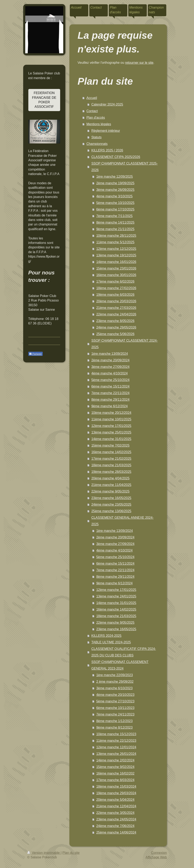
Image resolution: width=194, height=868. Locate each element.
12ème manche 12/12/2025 (116, 249)
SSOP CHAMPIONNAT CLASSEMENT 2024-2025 (125, 344)
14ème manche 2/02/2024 (115, 760)
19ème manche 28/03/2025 (111, 472)
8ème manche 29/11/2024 (110, 400)
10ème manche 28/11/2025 (116, 236)
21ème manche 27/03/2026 (116, 308)
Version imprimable (44, 853)
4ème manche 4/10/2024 (110, 373)
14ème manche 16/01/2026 (116, 262)
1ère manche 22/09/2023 (115, 675)
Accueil (92, 98)
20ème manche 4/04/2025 (110, 478)
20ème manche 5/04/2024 (115, 800)
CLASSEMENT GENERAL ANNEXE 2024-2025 (122, 521)
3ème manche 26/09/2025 (115, 190)
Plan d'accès (96, 118)
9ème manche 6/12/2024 (110, 406)
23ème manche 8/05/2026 (115, 321)
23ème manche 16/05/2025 (111, 498)
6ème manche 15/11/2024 (110, 386)
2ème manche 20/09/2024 (110, 360)
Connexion (159, 853)
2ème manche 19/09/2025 (115, 183)
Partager (36, 354)
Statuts (96, 137)
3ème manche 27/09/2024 (110, 367)
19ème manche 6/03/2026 (115, 295)
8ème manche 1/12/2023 (114, 721)
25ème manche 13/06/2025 (111, 511)
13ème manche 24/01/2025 (116, 596)
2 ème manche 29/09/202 (115, 682)
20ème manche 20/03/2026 (116, 301)
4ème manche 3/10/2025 (114, 196)
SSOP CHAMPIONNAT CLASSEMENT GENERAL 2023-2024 (120, 665)
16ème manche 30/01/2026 (116, 275)
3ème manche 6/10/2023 (114, 688)
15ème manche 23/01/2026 (116, 268)
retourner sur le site (139, 63)
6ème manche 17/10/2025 (115, 209)
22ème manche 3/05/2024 (115, 813)
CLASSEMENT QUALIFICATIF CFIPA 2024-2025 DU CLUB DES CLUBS (124, 652)
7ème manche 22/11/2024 (110, 393)
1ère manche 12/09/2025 (115, 177)
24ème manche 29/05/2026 (116, 327)
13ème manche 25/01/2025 (111, 432)
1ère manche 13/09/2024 (110, 354)
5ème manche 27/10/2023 (115, 701)
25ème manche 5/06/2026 (115, 334)
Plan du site (71, 853)
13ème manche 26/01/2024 (116, 754)
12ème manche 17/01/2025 (111, 426)
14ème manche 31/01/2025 (111, 439)
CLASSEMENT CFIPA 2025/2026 (116, 157)
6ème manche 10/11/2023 (115, 708)
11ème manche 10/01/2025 (111, 419)
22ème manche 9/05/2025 (110, 491)
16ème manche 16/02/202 (115, 773)
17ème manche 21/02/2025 (111, 459)
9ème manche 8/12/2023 (114, 728)
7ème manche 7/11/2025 (114, 216)
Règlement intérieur (106, 131)
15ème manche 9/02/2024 (115, 767)
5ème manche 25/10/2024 (110, 380)
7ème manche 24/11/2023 (115, 714)
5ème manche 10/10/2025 (115, 203)
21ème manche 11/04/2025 (111, 485)
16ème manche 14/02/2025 (111, 452)
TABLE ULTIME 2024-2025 (111, 642)
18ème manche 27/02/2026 (116, 288)
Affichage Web (156, 857)
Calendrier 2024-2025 (107, 104)
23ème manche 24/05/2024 (116, 819)
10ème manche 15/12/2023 (116, 734)
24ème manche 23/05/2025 (111, 505)
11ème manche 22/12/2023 (116, 741)
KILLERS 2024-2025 (106, 636)
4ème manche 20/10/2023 (115, 695)
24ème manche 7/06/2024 (115, 826)
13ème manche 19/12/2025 (116, 255)
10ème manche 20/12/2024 (111, 413)
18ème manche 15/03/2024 (116, 787)
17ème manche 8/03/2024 (115, 780)
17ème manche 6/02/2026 (115, 282)
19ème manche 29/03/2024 (116, 793)
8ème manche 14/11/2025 (115, 222)
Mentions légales (99, 124)
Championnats (97, 144)
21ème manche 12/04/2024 (116, 806)
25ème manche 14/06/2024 (116, 832)
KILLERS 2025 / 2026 (107, 150)
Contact (92, 111)
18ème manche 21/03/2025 (111, 465)
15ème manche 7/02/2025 (110, 445)
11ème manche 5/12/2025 (115, 242)
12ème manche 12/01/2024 (116, 747)
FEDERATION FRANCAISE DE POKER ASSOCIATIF (44, 100)
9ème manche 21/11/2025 (115, 229)
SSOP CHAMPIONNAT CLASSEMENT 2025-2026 (125, 167)
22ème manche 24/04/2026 (116, 314)
